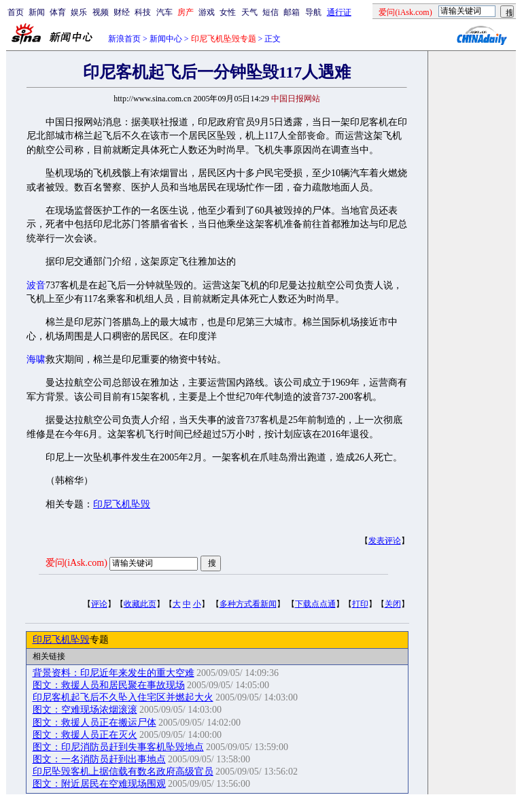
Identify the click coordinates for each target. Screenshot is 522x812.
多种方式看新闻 (248, 604)
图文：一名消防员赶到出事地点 (99, 759)
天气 (249, 12)
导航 (313, 12)
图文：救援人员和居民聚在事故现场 (109, 685)
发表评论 (385, 541)
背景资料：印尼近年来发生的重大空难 (114, 673)
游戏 (207, 12)
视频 (101, 12)
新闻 (37, 12)
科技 (143, 12)
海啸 (36, 359)
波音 (36, 285)
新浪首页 (124, 39)
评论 (99, 604)
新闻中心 (166, 39)
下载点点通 (315, 604)
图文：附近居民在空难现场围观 (99, 784)
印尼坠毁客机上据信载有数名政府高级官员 (123, 772)
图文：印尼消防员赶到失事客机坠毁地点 (118, 747)
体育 (58, 12)
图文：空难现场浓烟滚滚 (85, 710)
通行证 (339, 12)
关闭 (393, 604)
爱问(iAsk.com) (76, 563)
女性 (228, 12)
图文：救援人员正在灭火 (85, 735)
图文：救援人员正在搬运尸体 (94, 723)
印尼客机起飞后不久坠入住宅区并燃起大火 (123, 697)
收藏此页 (140, 604)
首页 (16, 12)
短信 (271, 12)
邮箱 (292, 12)
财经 (122, 12)
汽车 (164, 12)
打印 (360, 604)
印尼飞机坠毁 (122, 504)
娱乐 (79, 12)
